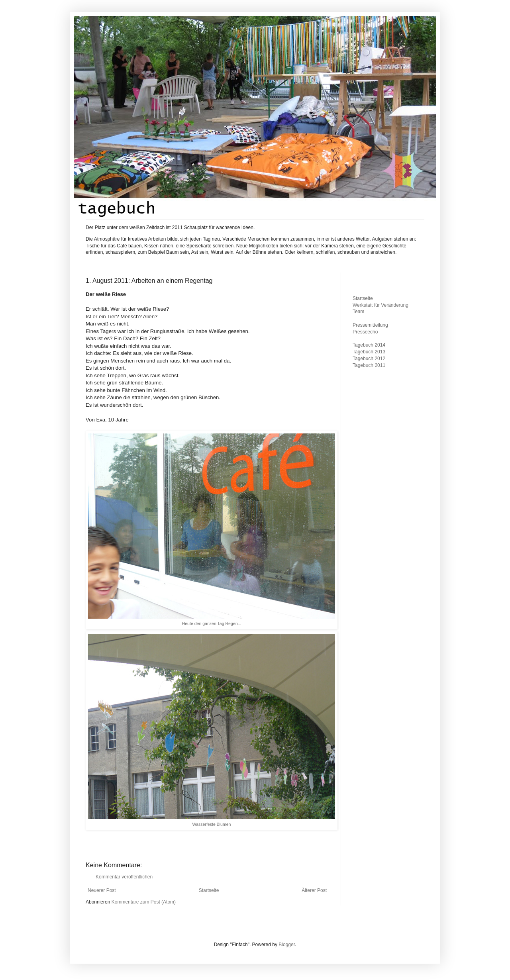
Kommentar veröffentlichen (124, 877)
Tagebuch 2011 (369, 365)
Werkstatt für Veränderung (381, 305)
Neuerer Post (102, 890)
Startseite (209, 890)
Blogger (287, 945)
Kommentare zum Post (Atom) (144, 902)
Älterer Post (314, 890)
